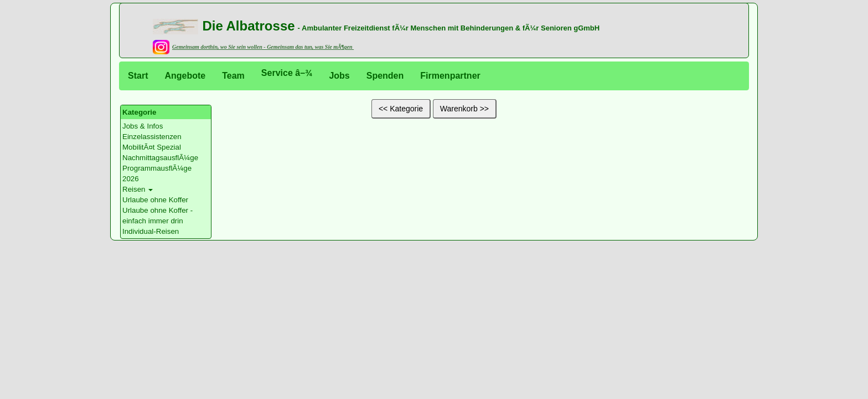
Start (138, 76)
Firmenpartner (450, 76)
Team (233, 76)
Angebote (185, 76)
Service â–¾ (287, 73)
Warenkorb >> (464, 109)
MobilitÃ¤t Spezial (152, 147)
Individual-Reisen (151, 231)
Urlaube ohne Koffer (155, 200)
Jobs (339, 76)
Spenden (385, 76)
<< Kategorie (401, 109)
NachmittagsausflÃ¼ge (160, 158)
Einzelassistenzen (152, 137)
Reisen (134, 189)
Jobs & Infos (143, 126)
